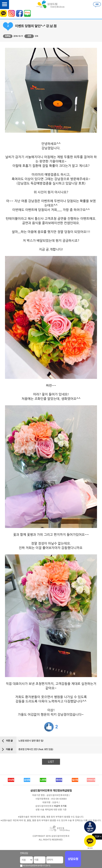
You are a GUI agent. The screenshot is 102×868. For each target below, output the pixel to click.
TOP (97, 837)
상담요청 (73, 859)
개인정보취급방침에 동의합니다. (34, 865)
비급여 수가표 (60, 806)
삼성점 (27, 780)
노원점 (43, 780)
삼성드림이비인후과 (41, 791)
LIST (51, 762)
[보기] (48, 865)
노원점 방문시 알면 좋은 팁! (31, 741)
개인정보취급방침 (62, 791)
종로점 (59, 780)
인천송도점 (91, 780)
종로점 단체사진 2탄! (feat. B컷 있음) (36, 749)
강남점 (11, 780)
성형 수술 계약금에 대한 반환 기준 (51, 810)
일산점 (75, 780)
